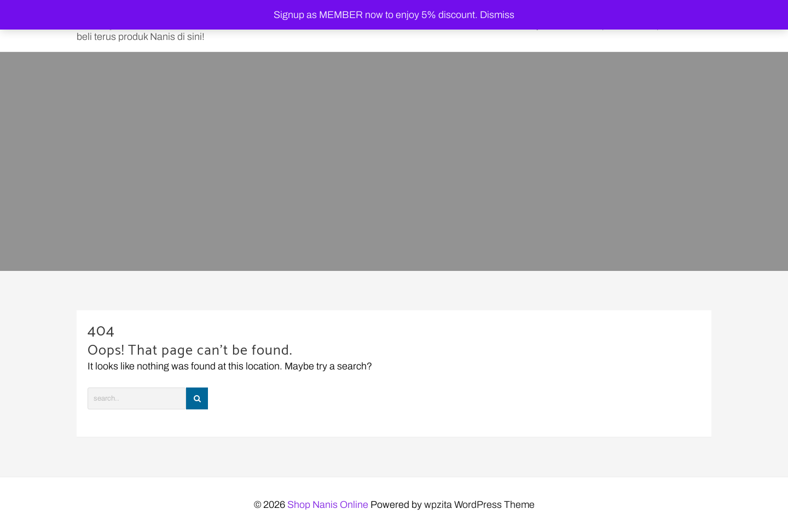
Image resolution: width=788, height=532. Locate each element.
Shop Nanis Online (328, 505)
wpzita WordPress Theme (479, 505)
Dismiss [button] (497, 15)
